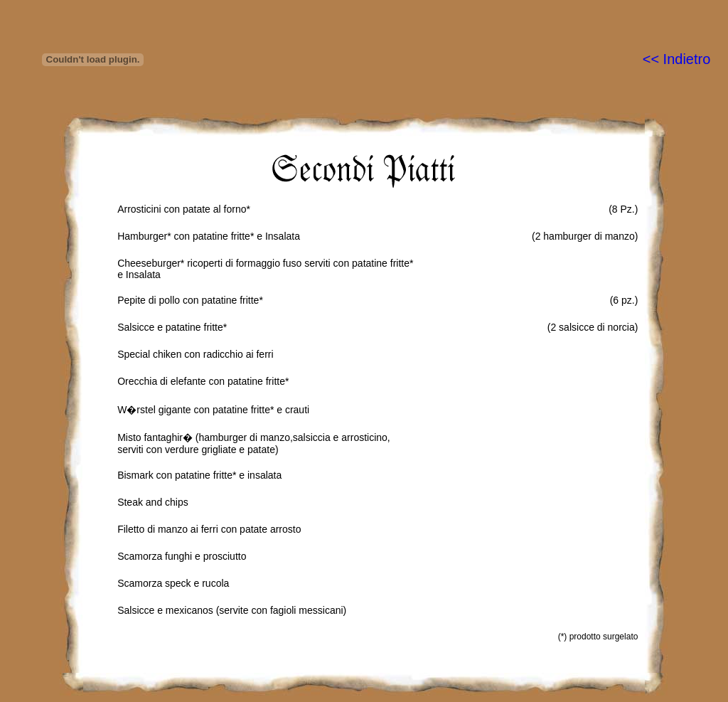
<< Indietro (677, 59)
